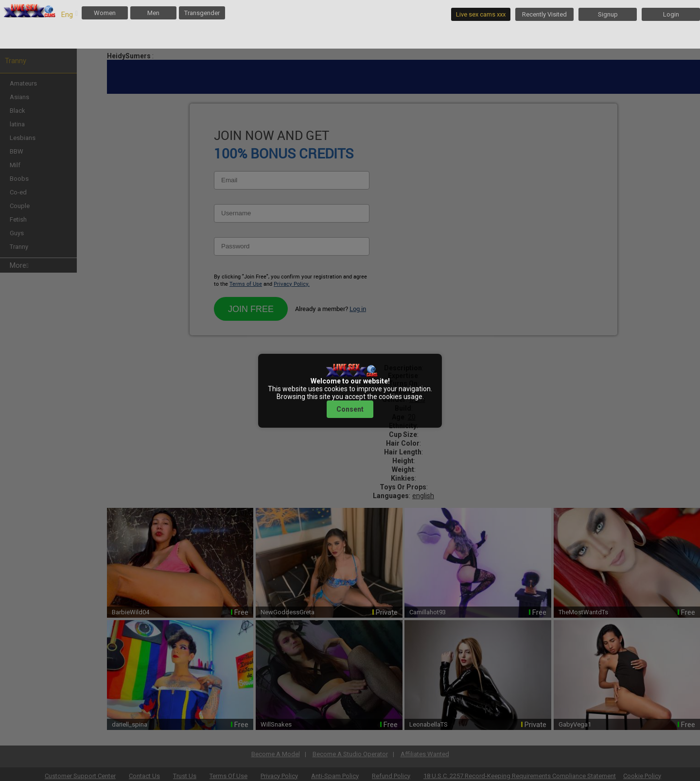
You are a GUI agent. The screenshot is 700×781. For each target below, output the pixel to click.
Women (105, 13)
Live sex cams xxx (481, 14)
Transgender (202, 13)
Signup (608, 14)
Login (671, 14)
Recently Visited (544, 14)
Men (153, 13)
